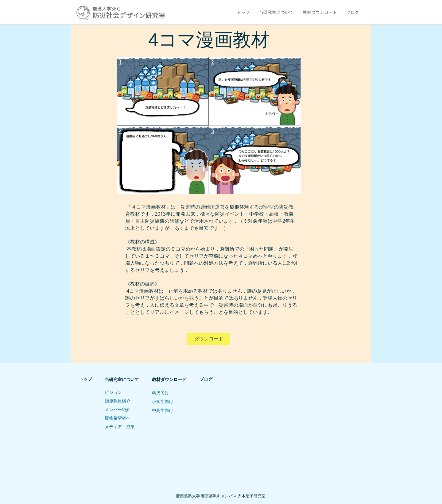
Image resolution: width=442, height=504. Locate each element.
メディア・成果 (120, 427)
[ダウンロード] (209, 339)
